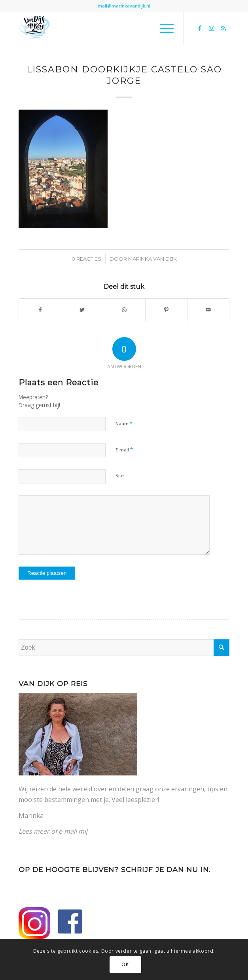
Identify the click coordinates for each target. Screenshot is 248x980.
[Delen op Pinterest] (166, 310)
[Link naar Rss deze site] (223, 28)
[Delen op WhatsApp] (124, 310)
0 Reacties (86, 259)
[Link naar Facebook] (200, 28)
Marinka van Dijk (152, 259)
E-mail (124, 449)
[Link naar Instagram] (212, 28)
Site (120, 475)
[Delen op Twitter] (82, 310)
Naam (124, 423)
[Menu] (163, 28)
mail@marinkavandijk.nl (124, 6)
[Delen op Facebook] (40, 310)
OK (125, 964)
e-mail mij (73, 831)
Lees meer (34, 831)
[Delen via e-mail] (208, 310)
